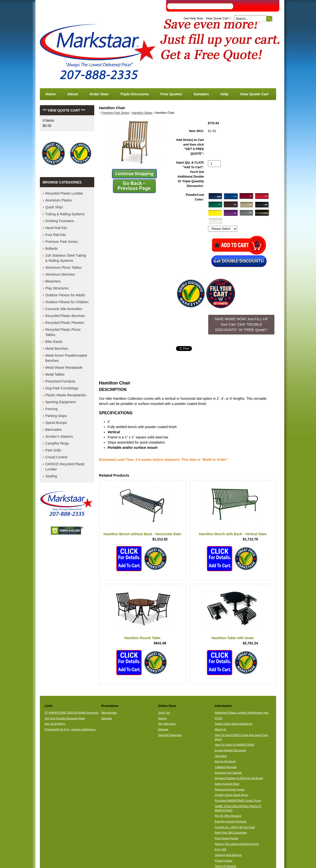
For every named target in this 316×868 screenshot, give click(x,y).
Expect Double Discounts (230, 750)
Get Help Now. (194, 18)
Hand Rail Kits (56, 228)
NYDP (219, 718)
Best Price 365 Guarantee (231, 833)
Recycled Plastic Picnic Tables (63, 332)
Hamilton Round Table (142, 638)
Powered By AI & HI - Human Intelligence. (70, 729)
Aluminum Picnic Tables (63, 267)
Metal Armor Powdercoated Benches (66, 358)
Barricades (54, 430)
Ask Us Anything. (55, 724)
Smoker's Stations (59, 436)
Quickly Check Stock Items (231, 795)
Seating (51, 476)
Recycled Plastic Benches (65, 316)
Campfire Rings (57, 443)
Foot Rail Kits (55, 235)
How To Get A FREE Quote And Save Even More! (241, 737)
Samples (201, 94)
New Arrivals (109, 713)
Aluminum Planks (59, 200)
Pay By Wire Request (228, 816)
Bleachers (53, 281)
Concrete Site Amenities (64, 309)
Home (51, 94)
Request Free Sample (228, 773)
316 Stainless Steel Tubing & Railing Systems (66, 258)
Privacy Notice (224, 861)
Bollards (52, 249)
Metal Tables (55, 374)
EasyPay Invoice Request (231, 821)
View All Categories (170, 735)
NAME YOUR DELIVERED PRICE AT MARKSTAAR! (238, 808)
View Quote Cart (218, 18)
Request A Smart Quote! (230, 789)
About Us (221, 729)
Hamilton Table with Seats (233, 638)
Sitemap (163, 729)
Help (225, 94)
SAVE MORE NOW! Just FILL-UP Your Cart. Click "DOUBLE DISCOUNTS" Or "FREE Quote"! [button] (241, 324)
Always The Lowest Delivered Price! (237, 844)
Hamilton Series (142, 113)
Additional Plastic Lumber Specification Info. (242, 713)
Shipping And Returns (228, 855)
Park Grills (53, 450)
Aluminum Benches (60, 274)
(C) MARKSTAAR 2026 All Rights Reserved (71, 713)
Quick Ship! (54, 207)
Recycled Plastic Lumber (64, 193)
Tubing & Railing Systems (65, 214)
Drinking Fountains (60, 221)
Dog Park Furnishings (62, 388)
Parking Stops (56, 416)
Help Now (221, 756)
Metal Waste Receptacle (64, 367)
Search (162, 718)
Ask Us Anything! (225, 761)
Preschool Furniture (60, 381)
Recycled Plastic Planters (65, 323)
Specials (106, 718)
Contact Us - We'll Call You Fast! (235, 827)
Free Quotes (171, 94)
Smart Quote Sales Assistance (234, 724)
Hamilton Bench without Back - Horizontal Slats (142, 534)
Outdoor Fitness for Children (67, 302)
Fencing (51, 409)
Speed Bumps (56, 423)
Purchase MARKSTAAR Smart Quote (238, 801)
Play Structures (57, 288)
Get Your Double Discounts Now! (65, 718)
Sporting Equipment (60, 402)
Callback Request (226, 767)
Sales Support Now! (227, 784)
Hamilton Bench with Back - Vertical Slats (233, 534)
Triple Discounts (134, 94)
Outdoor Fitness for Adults (65, 295)
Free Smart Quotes (227, 838)
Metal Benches (57, 349)
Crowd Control (56, 457)
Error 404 (221, 849)
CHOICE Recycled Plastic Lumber (65, 467)
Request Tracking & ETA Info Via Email (239, 778)
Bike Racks (54, 342)
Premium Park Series (115, 113)
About (72, 94)
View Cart (164, 713)
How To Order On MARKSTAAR (235, 745)
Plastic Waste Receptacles (66, 395)
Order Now (99, 94)
